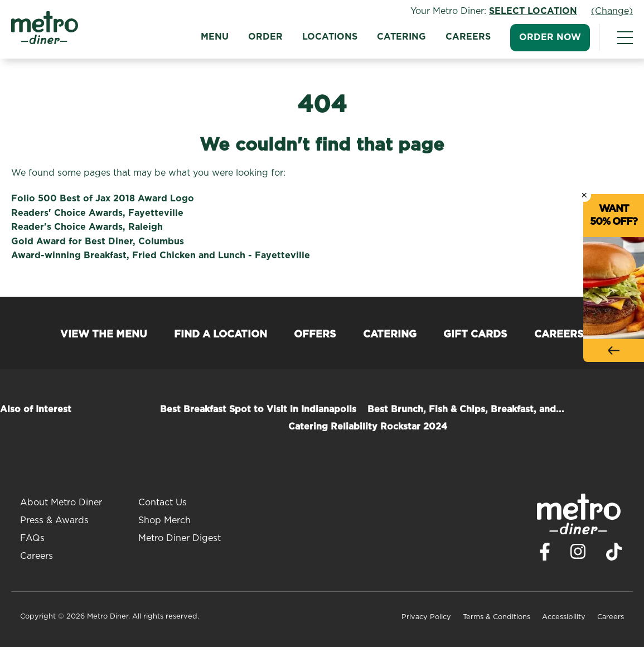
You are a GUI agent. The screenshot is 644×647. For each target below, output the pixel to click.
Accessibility (564, 617)
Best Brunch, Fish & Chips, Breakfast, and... (466, 409)
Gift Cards (475, 335)
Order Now (550, 37)
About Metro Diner (61, 503)
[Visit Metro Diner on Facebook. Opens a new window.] (545, 555)
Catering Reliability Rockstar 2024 (368, 427)
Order (265, 37)
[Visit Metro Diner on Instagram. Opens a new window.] (578, 554)
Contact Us (163, 503)
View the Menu (104, 335)
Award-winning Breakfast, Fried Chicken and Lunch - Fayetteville (161, 255)
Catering (401, 37)
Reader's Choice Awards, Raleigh (87, 227)
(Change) (612, 11)
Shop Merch (164, 520)
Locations (330, 37)
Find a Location (221, 335)
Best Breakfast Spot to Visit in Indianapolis (258, 409)
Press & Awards (54, 520)
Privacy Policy (426, 617)
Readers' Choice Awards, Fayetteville (97, 213)
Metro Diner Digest (180, 538)
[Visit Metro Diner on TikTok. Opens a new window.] (614, 555)
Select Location (533, 11)
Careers (468, 37)
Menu (215, 37)
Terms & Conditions (497, 617)
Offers (315, 335)
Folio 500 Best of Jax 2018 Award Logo (103, 199)
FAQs (32, 538)
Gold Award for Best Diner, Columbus (98, 242)
